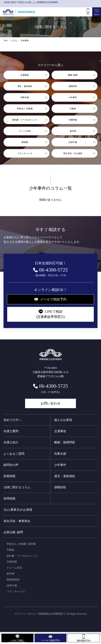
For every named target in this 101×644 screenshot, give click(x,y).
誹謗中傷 (73, 142)
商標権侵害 (13, 580)
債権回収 (73, 86)
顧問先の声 (11, 465)
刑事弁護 (25, 97)
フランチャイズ (25, 153)
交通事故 (25, 75)
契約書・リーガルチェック (25, 120)
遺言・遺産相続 (25, 86)
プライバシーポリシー (26, 614)
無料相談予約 (84, 641)
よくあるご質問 (14, 454)
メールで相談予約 (50, 640)
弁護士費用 (11, 431)
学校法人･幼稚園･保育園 (21, 544)
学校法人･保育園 (25, 109)
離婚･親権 (73, 75)
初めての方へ (12, 420)
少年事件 (73, 97)
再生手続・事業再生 (17, 521)
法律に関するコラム (17, 487)
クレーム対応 (25, 131)
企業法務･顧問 (13, 532)
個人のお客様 (63, 420)
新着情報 (9, 476)
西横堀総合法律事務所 (51, 614)
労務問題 (73, 120)
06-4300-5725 (53, 386)
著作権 (73, 131)
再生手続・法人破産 (73, 153)
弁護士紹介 (11, 442)
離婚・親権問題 (65, 442)
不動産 (73, 109)
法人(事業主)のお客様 (18, 510)
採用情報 (9, 499)
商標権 (25, 142)
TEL (88, 14)
